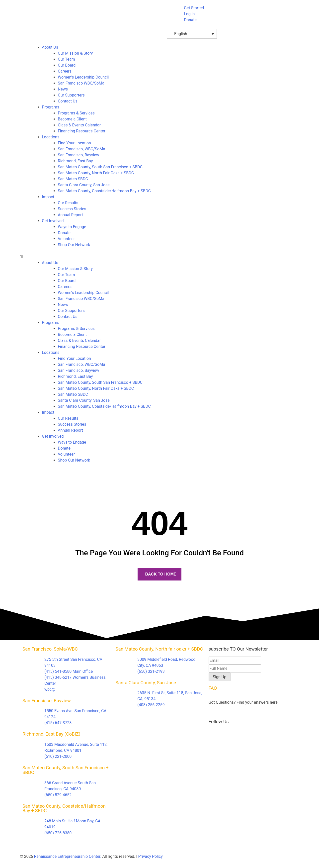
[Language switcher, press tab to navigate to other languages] (192, 34)
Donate (64, 233)
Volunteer (66, 239)
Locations (51, 137)
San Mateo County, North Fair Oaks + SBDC (96, 173)
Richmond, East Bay (75, 161)
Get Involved (53, 221)
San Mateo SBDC (73, 179)
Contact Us (68, 101)
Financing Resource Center (82, 131)
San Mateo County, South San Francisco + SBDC (100, 167)
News (63, 89)
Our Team (66, 59)
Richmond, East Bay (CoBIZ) (51, 734)
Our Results (68, 203)
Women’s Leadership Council (83, 77)
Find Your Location (74, 143)
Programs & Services (76, 113)
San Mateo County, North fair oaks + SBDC (159, 649)
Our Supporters (71, 95)
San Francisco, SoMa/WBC (50, 649)
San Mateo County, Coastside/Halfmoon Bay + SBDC (104, 191)
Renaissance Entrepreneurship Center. (68, 856)
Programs (51, 107)
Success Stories (72, 209)
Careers (65, 71)
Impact (48, 197)
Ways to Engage (72, 227)
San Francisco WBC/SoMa (81, 83)
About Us (50, 47)
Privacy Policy (150, 856)
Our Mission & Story (75, 53)
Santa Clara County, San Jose (84, 185)
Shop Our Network (74, 245)
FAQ (213, 688)
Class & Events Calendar (79, 125)
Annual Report (70, 215)
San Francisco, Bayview (79, 155)
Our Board (67, 65)
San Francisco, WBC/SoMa (81, 149)
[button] (159, 257)
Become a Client (72, 119)
